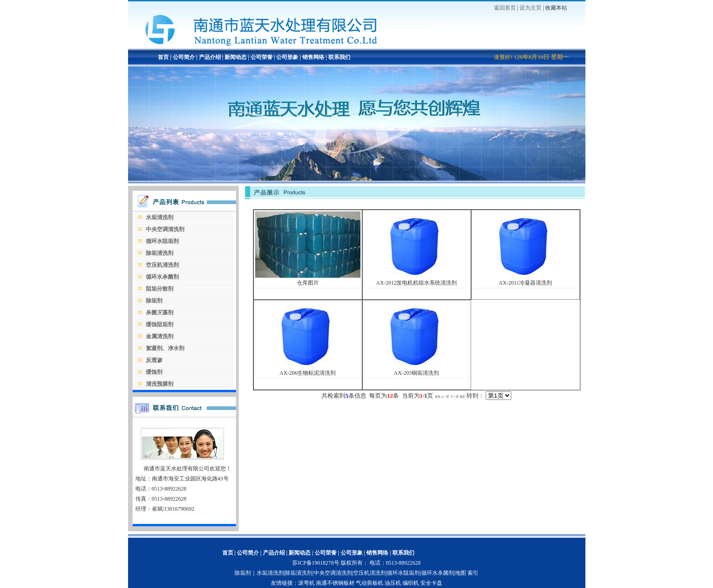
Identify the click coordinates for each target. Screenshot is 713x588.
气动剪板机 (370, 583)
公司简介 (183, 57)
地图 (461, 573)
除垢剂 (243, 573)
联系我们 (339, 57)
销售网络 (313, 57)
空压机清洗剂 (370, 573)
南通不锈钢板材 (335, 583)
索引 (473, 573)
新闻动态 (236, 57)
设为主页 (531, 8)
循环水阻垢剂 (403, 573)
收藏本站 (556, 8)
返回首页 (505, 8)
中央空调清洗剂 (333, 573)
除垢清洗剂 (299, 573)
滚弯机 (306, 583)
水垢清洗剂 (270, 573)
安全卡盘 (431, 583)
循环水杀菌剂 (438, 573)
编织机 (411, 583)
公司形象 (287, 57)
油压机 (393, 583)
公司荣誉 (262, 57)
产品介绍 (209, 57)
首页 (163, 57)
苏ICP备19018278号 (316, 563)
